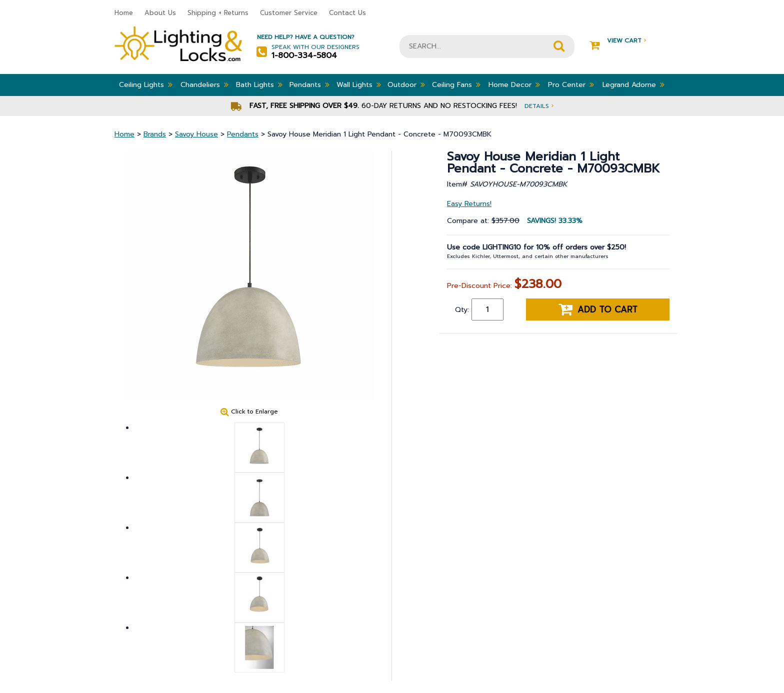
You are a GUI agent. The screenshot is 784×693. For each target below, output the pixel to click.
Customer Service (289, 13)
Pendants (309, 84)
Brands (155, 134)
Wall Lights (359, 84)
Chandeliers (204, 84)
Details (539, 106)
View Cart (618, 41)
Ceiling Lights (146, 84)
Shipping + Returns (218, 13)
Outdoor (406, 84)
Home (124, 13)
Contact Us (347, 13)
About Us (160, 13)
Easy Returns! (469, 204)
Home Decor (514, 84)
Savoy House (196, 134)
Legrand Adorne (633, 84)
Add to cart (598, 309)
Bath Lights (259, 84)
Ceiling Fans (456, 84)
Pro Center (571, 84)
